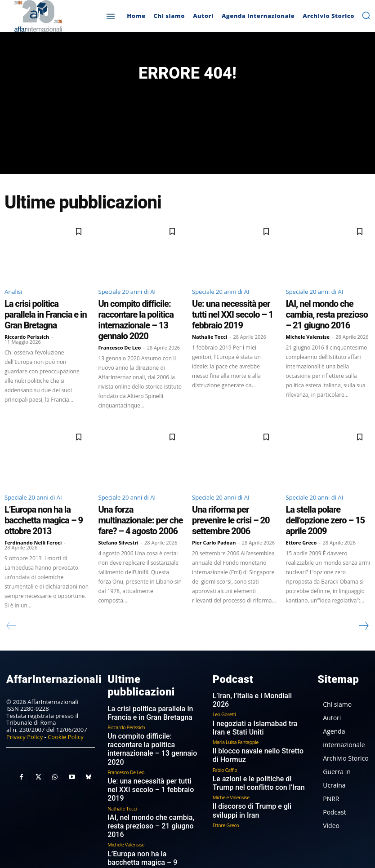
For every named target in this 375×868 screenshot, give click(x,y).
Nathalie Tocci (210, 325)
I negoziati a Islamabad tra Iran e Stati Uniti (255, 687)
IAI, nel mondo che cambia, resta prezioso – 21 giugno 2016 (328, 311)
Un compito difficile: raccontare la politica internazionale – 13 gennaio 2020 (139, 315)
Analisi (13, 297)
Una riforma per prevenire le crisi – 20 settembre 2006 (234, 498)
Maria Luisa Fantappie (236, 699)
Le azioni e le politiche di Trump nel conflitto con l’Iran (259, 738)
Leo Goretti (224, 673)
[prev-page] (11, 596)
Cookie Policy (66, 704)
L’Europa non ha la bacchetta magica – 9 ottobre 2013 (42, 498)
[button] (366, 15)
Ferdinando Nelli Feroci (33, 512)
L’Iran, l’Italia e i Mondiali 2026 (252, 664)
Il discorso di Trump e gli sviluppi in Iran (259, 764)
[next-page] (363, 596)
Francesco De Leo (120, 334)
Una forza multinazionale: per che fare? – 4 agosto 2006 (137, 498)
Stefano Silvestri (118, 512)
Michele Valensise (308, 325)
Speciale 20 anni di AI (127, 297)
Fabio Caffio (225, 725)
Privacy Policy (25, 704)
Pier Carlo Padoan (214, 512)
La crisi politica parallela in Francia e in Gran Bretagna (39, 311)
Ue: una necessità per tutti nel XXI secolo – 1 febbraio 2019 (230, 311)
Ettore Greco (301, 512)
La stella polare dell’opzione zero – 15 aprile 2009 (328, 498)
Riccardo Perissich (27, 325)
